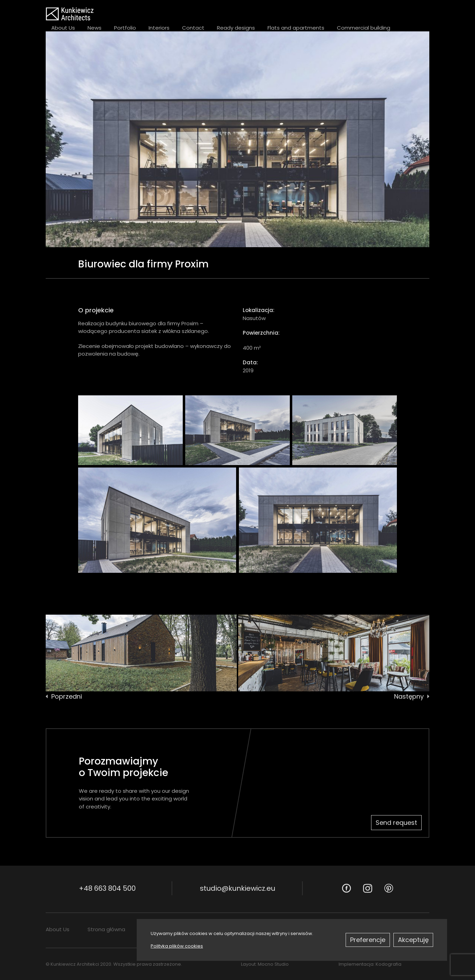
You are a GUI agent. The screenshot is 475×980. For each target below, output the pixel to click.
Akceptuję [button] (413, 940)
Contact (193, 28)
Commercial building (364, 28)
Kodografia (389, 964)
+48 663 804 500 (107, 888)
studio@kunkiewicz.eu (237, 888)
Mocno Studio (273, 964)
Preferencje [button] (368, 940)
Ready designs (236, 28)
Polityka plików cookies (177, 946)
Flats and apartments (296, 28)
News (95, 28)
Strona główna (106, 929)
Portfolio (125, 28)
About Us (63, 28)
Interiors (159, 28)
